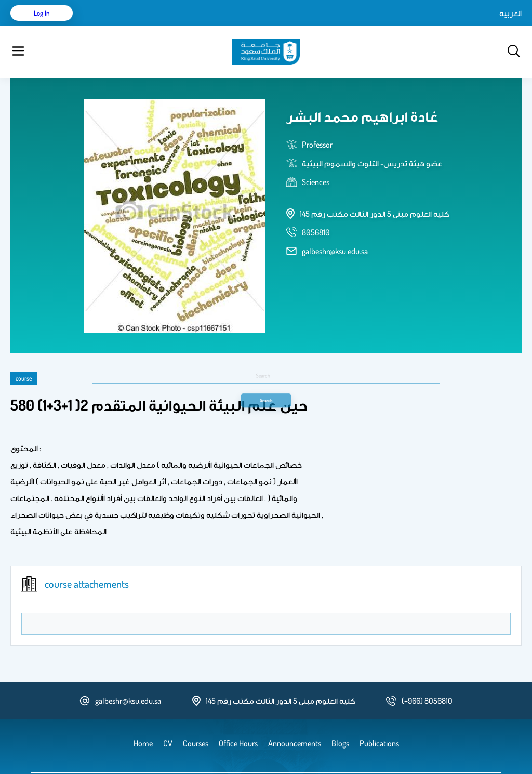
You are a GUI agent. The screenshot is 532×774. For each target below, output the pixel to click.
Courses (205, 26)
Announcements (283, 26)
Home (103, 26)
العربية (422, 26)
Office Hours (340, 26)
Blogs (237, 26)
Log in (483, 26)
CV (128, 26)
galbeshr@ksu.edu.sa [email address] (335, 225)
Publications (163, 26)
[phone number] (316, 206)
